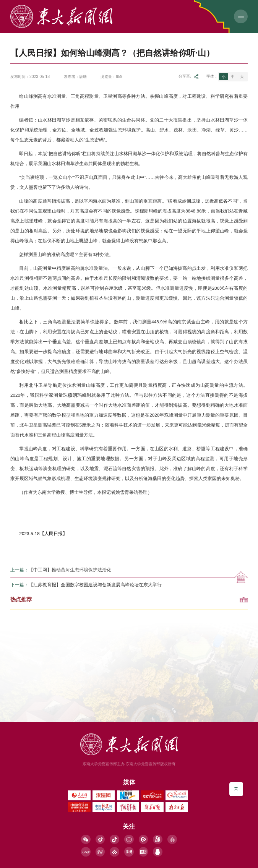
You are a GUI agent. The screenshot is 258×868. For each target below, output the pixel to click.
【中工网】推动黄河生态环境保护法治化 (70, 570)
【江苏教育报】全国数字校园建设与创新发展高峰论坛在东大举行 (95, 585)
